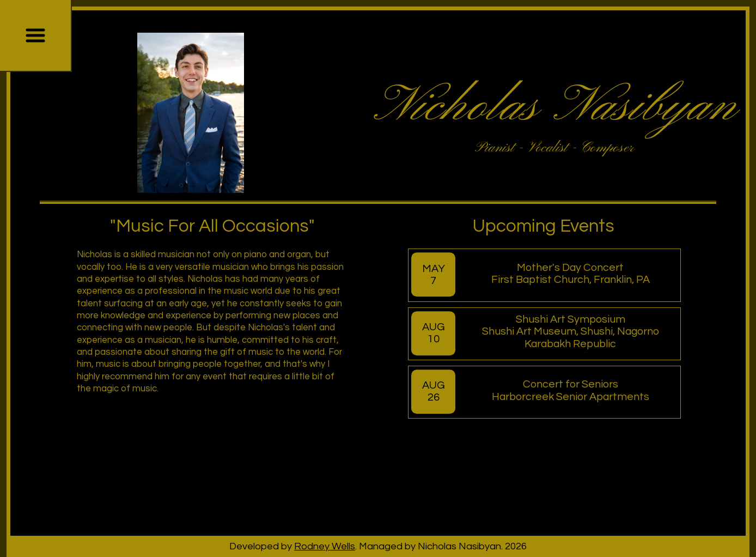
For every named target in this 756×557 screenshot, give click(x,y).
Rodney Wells (325, 546)
